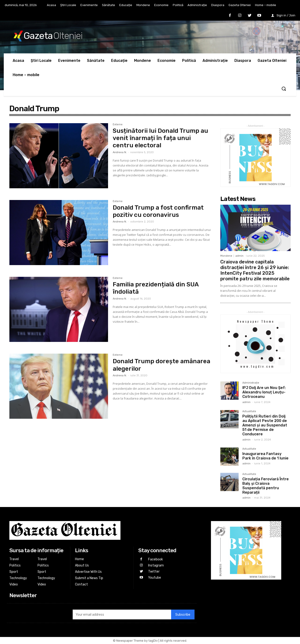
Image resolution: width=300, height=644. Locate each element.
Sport (14, 572)
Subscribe (183, 615)
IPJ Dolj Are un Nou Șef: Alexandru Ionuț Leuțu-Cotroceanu (264, 392)
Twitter (154, 571)
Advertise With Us (88, 572)
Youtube (154, 577)
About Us (82, 565)
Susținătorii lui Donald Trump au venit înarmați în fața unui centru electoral (160, 138)
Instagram (156, 565)
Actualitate (249, 411)
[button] (284, 89)
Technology (18, 578)
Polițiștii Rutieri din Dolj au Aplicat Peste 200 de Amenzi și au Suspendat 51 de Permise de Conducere (265, 425)
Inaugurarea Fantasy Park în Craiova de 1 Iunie (265, 456)
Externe (118, 125)
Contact (81, 584)
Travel (14, 559)
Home (79, 559)
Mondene (226, 256)
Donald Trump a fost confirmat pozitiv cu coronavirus (158, 211)
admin (239, 256)
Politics (15, 565)
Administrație (251, 383)
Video (14, 584)
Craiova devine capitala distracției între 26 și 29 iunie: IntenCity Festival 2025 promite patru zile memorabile (255, 270)
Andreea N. (120, 152)
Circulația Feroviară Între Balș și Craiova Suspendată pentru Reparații (266, 486)
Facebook (155, 559)
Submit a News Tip (89, 578)
